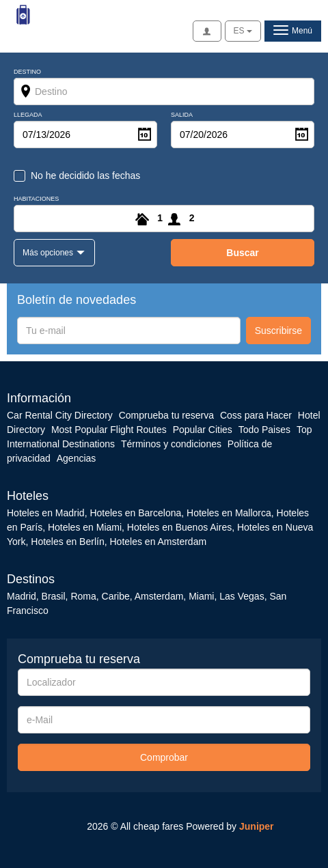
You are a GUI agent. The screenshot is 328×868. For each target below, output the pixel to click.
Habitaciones (36, 199)
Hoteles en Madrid (46, 513)
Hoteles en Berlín (67, 542)
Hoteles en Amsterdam (158, 542)
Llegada (28, 115)
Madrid (22, 596)
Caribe (116, 596)
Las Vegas (242, 596)
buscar (242, 253)
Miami (200, 596)
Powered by (230, 826)
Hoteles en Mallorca (229, 513)
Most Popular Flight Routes (109, 430)
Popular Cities (203, 430)
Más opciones (49, 253)
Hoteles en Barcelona (135, 513)
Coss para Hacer (256, 415)
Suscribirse (278, 331)
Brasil (54, 596)
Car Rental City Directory (60, 415)
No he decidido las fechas (85, 176)
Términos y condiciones (171, 444)
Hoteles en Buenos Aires (179, 527)
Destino (27, 72)
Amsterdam (159, 596)
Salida (182, 115)
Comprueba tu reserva (166, 415)
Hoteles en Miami (85, 527)
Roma (83, 596)
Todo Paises (264, 430)
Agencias (77, 458)
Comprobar (164, 757)
